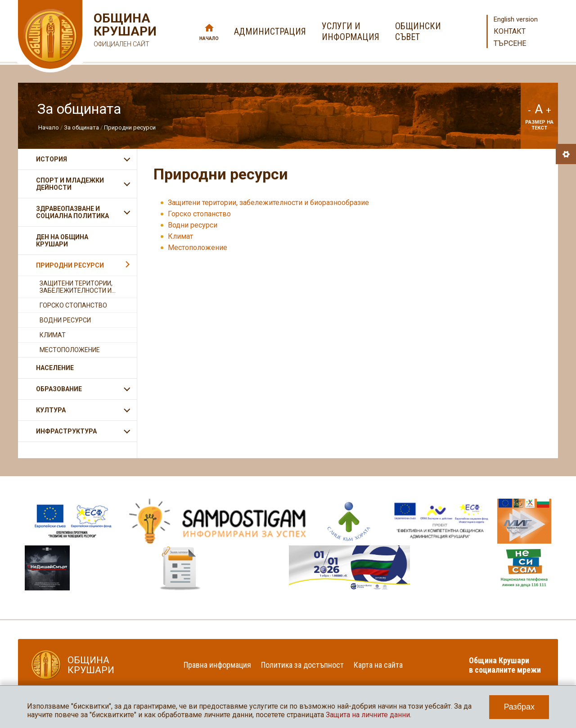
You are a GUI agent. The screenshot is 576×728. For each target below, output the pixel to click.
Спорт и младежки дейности (70, 184)
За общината (81, 127)
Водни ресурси (193, 225)
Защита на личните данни (368, 715)
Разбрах (519, 707)
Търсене (510, 43)
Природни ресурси (130, 127)
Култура (51, 410)
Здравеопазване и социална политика (72, 212)
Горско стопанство (199, 214)
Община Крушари (124, 31)
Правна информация (217, 665)
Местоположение (198, 248)
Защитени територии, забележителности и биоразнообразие (268, 203)
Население (55, 368)
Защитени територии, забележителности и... (78, 287)
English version (516, 19)
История (52, 159)
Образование (59, 389)
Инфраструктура (66, 431)
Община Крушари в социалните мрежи (505, 665)
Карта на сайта (378, 665)
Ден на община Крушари (62, 241)
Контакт (510, 31)
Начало (209, 38)
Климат (180, 236)
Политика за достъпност (302, 665)
